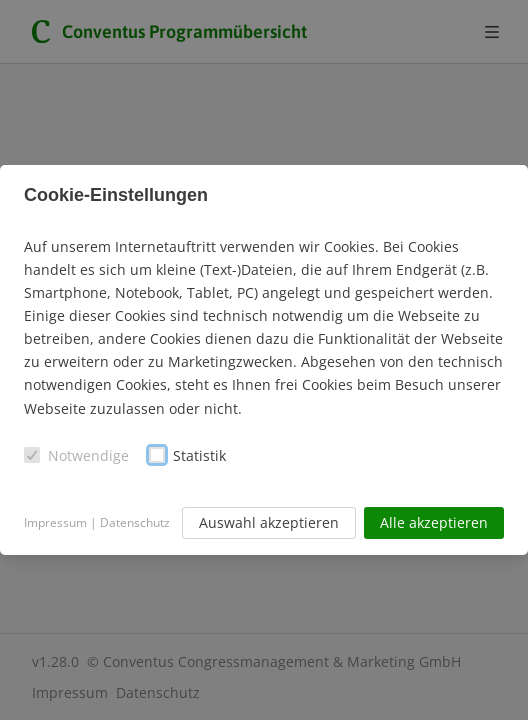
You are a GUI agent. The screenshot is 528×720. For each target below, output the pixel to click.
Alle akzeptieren (434, 522)
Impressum (55, 522)
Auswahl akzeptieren (269, 522)
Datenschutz (135, 522)
